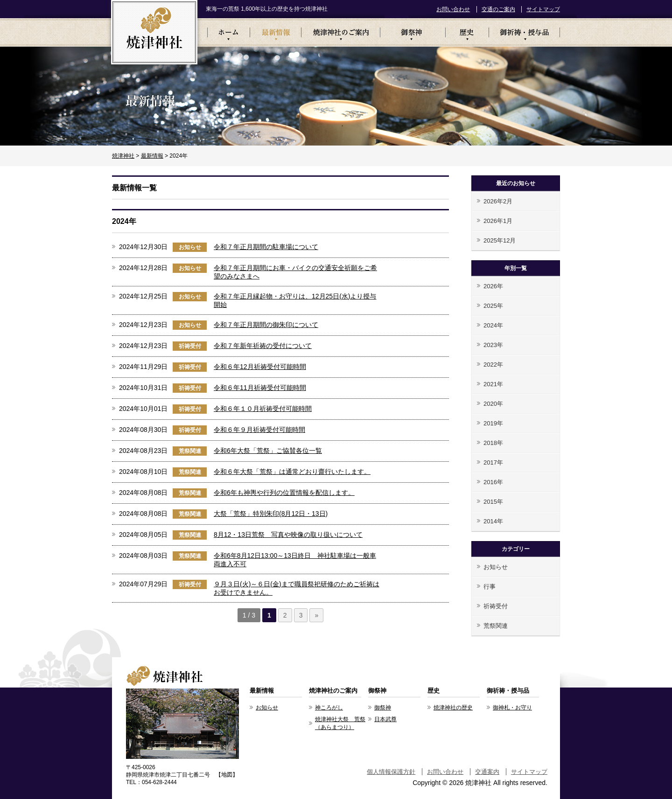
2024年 (493, 325)
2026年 (493, 286)
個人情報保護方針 (391, 772)
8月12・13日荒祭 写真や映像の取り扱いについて (288, 535)
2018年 (493, 443)
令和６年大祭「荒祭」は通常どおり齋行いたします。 (292, 472)
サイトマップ (543, 9)
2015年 (493, 502)
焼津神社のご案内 (340, 32)
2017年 (493, 462)
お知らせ (190, 247)
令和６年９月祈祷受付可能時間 (259, 430)
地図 (227, 775)
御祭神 (413, 32)
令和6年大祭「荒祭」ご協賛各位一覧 (268, 451)
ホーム (228, 32)
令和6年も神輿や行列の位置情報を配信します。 (284, 493)
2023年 (493, 345)
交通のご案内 (498, 9)
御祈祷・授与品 (524, 32)
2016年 (493, 482)
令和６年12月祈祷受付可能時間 (260, 367)
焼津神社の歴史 (453, 708)
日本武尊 (385, 719)
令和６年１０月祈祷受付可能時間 (263, 409)
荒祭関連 (190, 451)
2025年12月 (500, 240)
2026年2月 (498, 201)
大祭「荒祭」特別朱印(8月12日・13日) (271, 514)
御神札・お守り (512, 708)
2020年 (493, 404)
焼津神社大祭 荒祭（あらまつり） (340, 723)
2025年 (493, 306)
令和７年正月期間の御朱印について (266, 325)
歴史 (467, 32)
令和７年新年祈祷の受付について (263, 346)
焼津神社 (123, 156)
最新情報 (275, 32)
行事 (490, 587)
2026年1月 (498, 221)
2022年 (493, 365)
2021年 (493, 384)
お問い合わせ (453, 9)
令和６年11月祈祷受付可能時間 (260, 388)
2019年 (493, 423)
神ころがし (329, 708)
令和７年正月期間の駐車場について (266, 247)
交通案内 (487, 772)
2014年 (493, 521)
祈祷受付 (190, 346)
